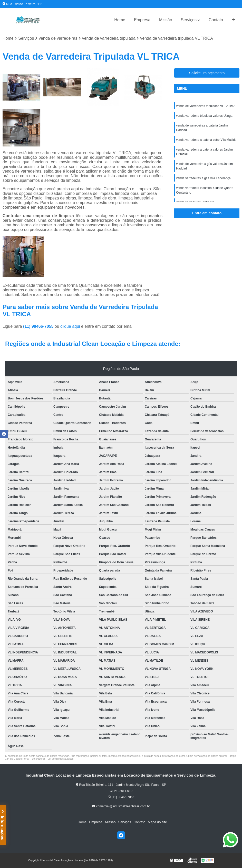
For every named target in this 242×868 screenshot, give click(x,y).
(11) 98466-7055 (39, 326)
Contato (216, 20)
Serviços (189, 20)
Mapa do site (157, 822)
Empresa (142, 20)
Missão (166, 20)
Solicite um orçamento (207, 73)
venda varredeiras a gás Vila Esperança (203, 178)
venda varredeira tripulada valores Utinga (204, 116)
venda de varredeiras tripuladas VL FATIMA (206, 106)
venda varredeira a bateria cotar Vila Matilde (206, 140)
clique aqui (70, 326)
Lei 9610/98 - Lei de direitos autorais (53, 759)
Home (120, 20)
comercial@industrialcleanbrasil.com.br (121, 806)
